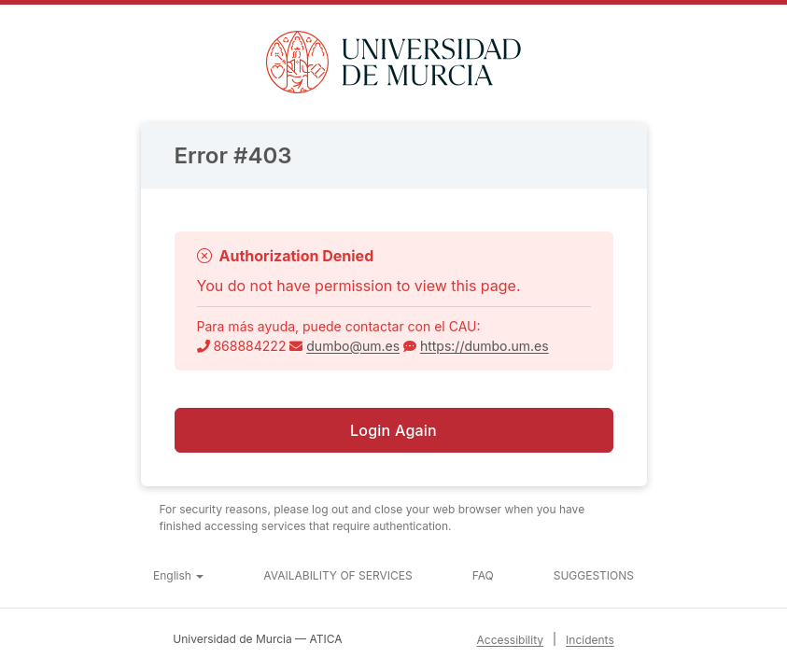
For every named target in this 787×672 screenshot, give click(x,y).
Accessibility (511, 640)
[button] (178, 576)
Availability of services (337, 575)
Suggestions (594, 575)
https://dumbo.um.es (485, 346)
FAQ (483, 575)
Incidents (590, 640)
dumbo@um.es (353, 346)
